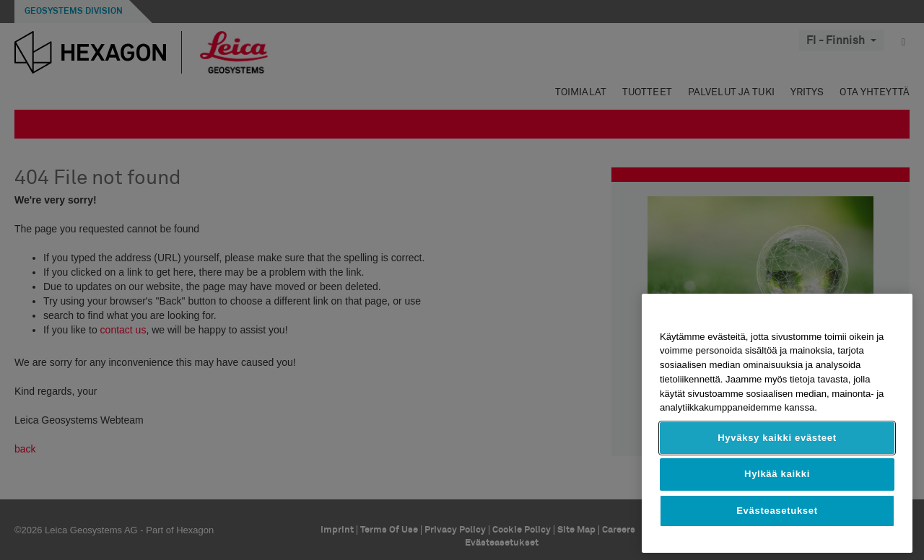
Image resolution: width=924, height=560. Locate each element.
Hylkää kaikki (777, 474)
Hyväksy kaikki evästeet (777, 438)
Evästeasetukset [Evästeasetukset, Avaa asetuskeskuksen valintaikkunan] (777, 511)
